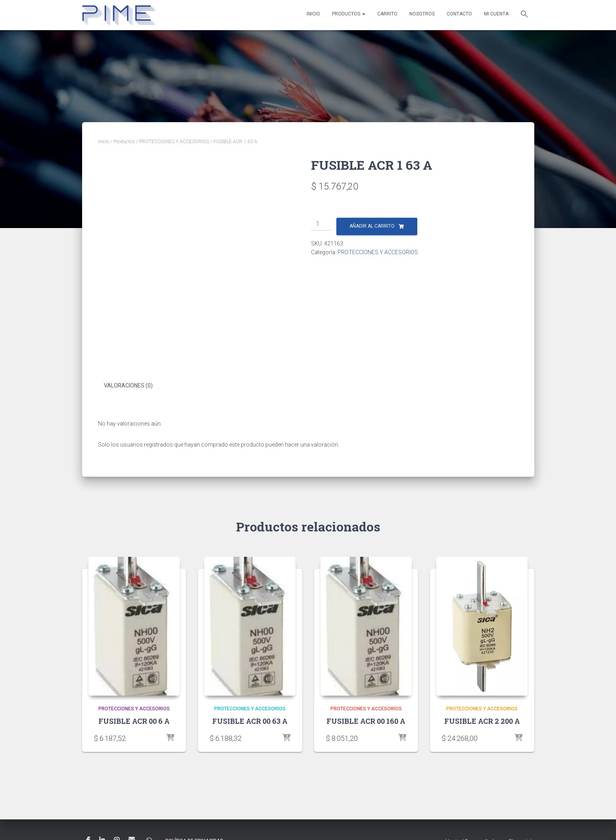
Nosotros (422, 14)
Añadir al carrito (372, 226)
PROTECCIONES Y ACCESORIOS (174, 142)
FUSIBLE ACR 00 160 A (366, 721)
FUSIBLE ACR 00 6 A (134, 721)
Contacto (459, 14)
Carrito (387, 14)
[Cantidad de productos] (321, 224)
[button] (524, 15)
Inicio (313, 14)
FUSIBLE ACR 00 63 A (250, 721)
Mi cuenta (496, 14)
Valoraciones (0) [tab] (128, 385)
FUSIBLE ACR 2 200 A (482, 721)
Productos (349, 14)
